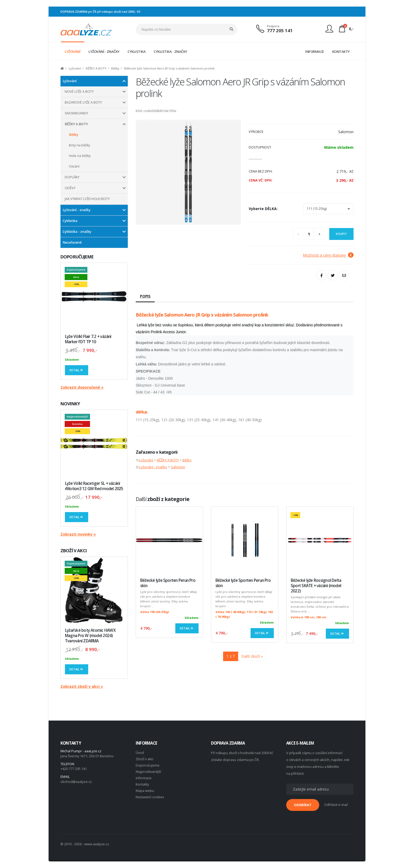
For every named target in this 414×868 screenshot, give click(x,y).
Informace (144, 778)
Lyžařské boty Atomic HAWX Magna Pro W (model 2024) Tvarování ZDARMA (90, 636)
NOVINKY (70, 404)
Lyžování (75, 68)
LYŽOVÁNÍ (72, 52)
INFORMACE (315, 52)
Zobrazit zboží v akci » (82, 686)
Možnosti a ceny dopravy (328, 255)
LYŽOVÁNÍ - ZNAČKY (104, 52)
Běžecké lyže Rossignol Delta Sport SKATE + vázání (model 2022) (316, 586)
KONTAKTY (341, 52)
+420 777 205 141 (74, 769)
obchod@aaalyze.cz (76, 782)
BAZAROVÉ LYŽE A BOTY (83, 102)
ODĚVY (70, 188)
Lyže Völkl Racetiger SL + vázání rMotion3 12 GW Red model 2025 (94, 486)
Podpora (273, 26)
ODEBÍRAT (303, 805)
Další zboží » (252, 656)
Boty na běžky (79, 145)
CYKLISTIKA (137, 52)
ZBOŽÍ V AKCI (74, 551)
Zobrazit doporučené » (82, 387)
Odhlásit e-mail (336, 805)
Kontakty (142, 784)
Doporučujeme (148, 765)
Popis (145, 296)
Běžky (115, 68)
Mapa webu (145, 791)
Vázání (74, 166)
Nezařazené (72, 242)
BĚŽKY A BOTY (96, 68)
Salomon (178, 467)
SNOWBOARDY (76, 113)
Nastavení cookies (150, 797)
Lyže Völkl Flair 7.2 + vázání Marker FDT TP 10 (88, 339)
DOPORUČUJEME (77, 257)
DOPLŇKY (72, 177)
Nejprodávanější (148, 772)
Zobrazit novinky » (78, 534)
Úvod (140, 753)
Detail (77, 370)
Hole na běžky (80, 156)
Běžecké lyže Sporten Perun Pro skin (168, 583)
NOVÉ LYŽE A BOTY (79, 92)
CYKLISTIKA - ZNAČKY (170, 52)
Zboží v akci (145, 759)
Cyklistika (70, 221)
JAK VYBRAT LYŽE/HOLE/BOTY (87, 199)
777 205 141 (280, 31)
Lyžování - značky (77, 210)
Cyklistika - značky (77, 232)
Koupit (341, 234)
